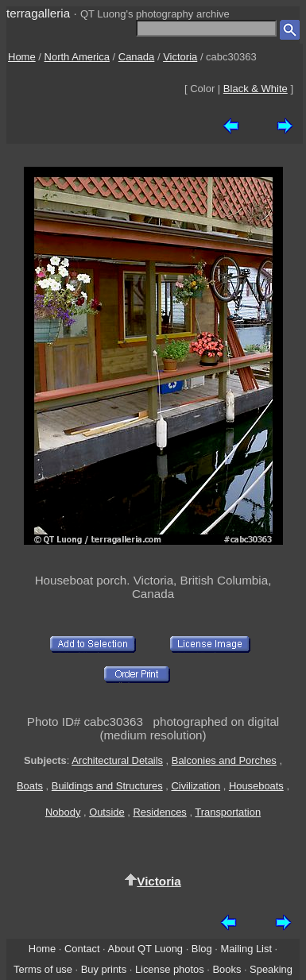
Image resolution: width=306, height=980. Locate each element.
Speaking (271, 969)
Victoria (180, 57)
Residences (159, 812)
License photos (170, 969)
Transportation (228, 812)
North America (77, 57)
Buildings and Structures (107, 786)
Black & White (256, 89)
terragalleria (38, 13)
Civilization (196, 786)
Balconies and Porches (224, 760)
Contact (82, 949)
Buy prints (104, 969)
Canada (137, 57)
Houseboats (256, 786)
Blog (202, 949)
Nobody (63, 812)
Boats (30, 786)
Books (227, 969)
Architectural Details (117, 760)
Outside (107, 812)
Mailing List (246, 949)
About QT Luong (145, 949)
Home (22, 57)
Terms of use (43, 969)
